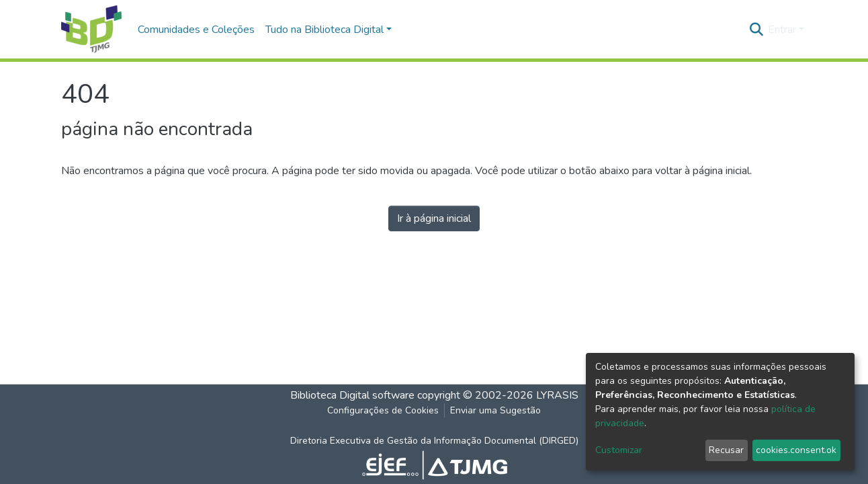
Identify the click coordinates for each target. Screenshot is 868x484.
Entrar (782, 30)
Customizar (619, 450)
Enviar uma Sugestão (495, 410)
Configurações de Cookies (383, 410)
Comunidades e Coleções (196, 30)
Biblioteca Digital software (352, 395)
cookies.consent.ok (796, 450)
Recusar (726, 450)
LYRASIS (557, 395)
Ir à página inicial (434, 218)
